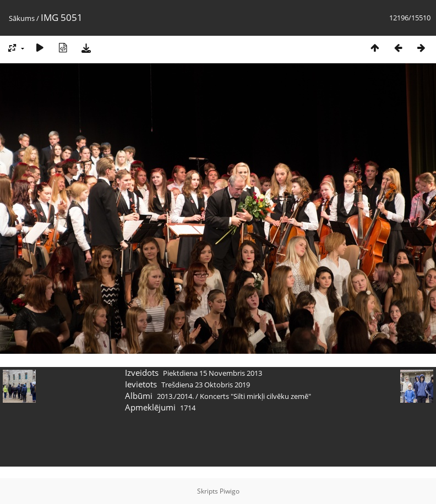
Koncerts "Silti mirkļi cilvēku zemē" (255, 396)
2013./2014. (175, 396)
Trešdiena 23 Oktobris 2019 (206, 385)
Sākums (22, 18)
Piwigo (230, 491)
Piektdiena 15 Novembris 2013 (212, 373)
